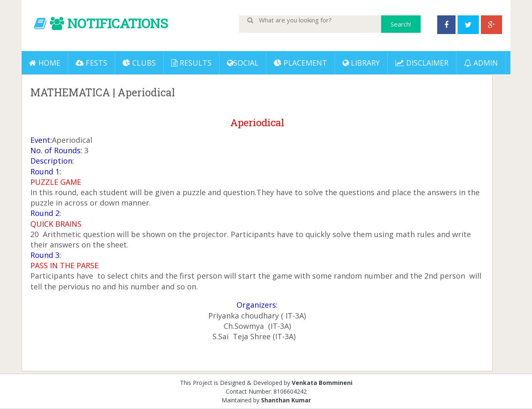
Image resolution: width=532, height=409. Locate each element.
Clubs (139, 63)
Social (243, 63)
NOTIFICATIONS (118, 23)
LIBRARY (361, 63)
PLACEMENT (300, 63)
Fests (91, 63)
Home (45, 63)
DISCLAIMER (422, 63)
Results (191, 63)
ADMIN (481, 63)
